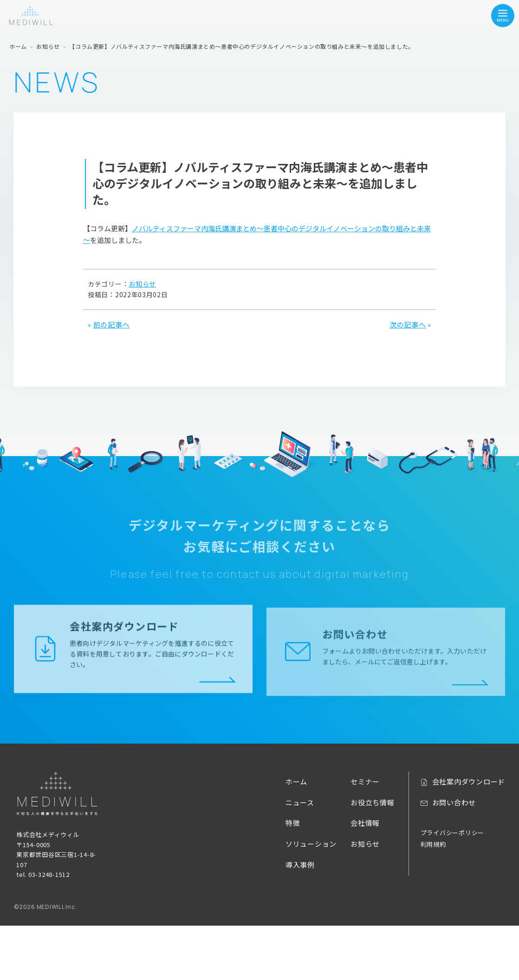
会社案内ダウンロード (469, 781)
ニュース (300, 802)
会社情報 (365, 823)
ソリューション (311, 844)
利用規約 (433, 844)
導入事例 (300, 865)
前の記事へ (112, 324)
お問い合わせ (454, 802)
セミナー (365, 781)
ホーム (296, 781)
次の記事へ (408, 324)
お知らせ (142, 284)
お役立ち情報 (373, 802)
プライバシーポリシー (453, 833)
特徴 (293, 823)
